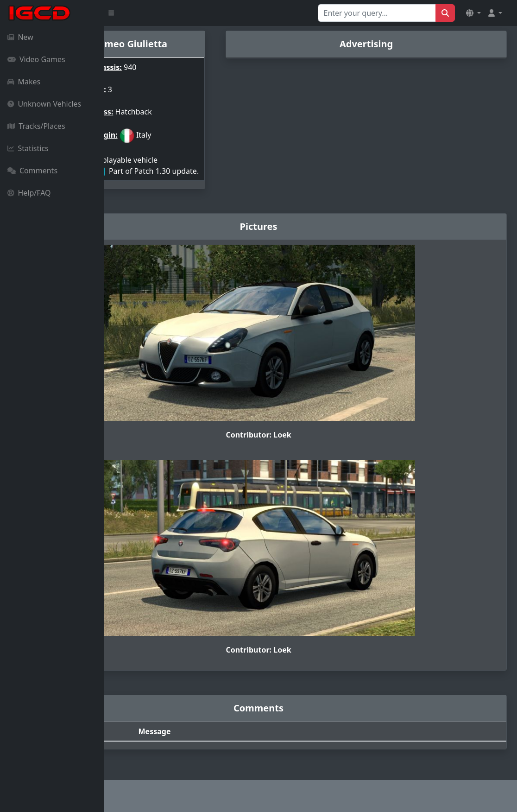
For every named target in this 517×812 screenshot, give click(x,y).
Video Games (36, 59)
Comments (32, 171)
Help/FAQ (29, 193)
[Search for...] (377, 13)
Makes (24, 82)
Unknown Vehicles (44, 104)
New (20, 37)
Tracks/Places (36, 126)
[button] (473, 13)
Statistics (28, 148)
